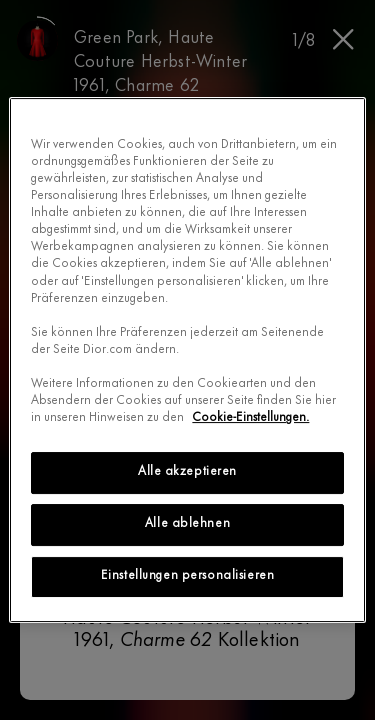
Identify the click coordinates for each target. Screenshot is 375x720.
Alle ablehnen (187, 524)
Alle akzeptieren (187, 472)
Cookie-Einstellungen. (250, 418)
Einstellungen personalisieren (188, 576)
